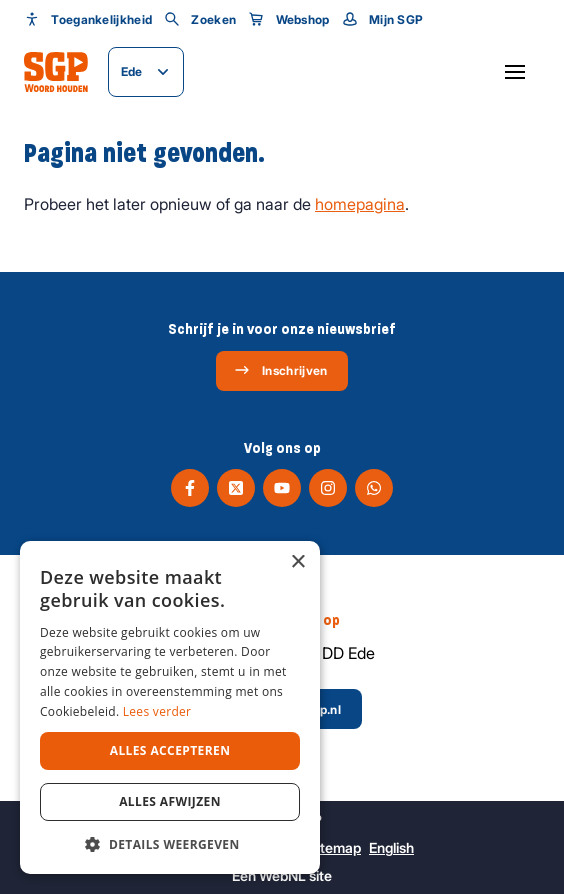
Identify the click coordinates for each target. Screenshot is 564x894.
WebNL (282, 875)
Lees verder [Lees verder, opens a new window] (157, 711)
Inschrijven (280, 370)
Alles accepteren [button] (170, 750)
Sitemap (334, 847)
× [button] (297, 562)
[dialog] (170, 707)
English (391, 847)
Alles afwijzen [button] (170, 801)
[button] (170, 844)
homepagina (360, 204)
